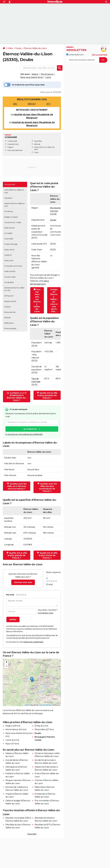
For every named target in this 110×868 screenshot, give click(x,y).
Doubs (18, 48)
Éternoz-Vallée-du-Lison (35, 48)
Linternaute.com (75, 55)
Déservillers (40, 729)
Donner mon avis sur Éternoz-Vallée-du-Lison (37, 300)
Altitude (37, 144)
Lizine (48, 77)
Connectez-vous (46, 613)
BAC (15, 104)
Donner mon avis (23, 582)
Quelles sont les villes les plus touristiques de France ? (47, 487)
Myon (8, 744)
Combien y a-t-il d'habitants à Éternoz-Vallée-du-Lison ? (17, 397)
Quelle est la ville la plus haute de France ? (47, 555)
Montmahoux (47, 74)
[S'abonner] (87, 60)
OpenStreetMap (45, 705)
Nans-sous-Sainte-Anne (32, 77)
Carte (36, 152)
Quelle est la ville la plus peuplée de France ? (47, 395)
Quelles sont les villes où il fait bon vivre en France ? (17, 486)
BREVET (32, 104)
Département (13, 144)
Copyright (32, 834)
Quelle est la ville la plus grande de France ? (17, 555)
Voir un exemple (100, 55)
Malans (35, 74)
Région (10, 147)
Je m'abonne (30, 429)
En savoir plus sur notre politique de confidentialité (24, 434)
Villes (10, 48)
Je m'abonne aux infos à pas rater (24, 85)
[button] (32, 680)
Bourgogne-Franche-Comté (56, 211)
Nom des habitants (15, 150)
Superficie (38, 141)
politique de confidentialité (33, 642)
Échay (37, 726)
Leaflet (26, 705)
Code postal (12, 141)
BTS (48, 104)
